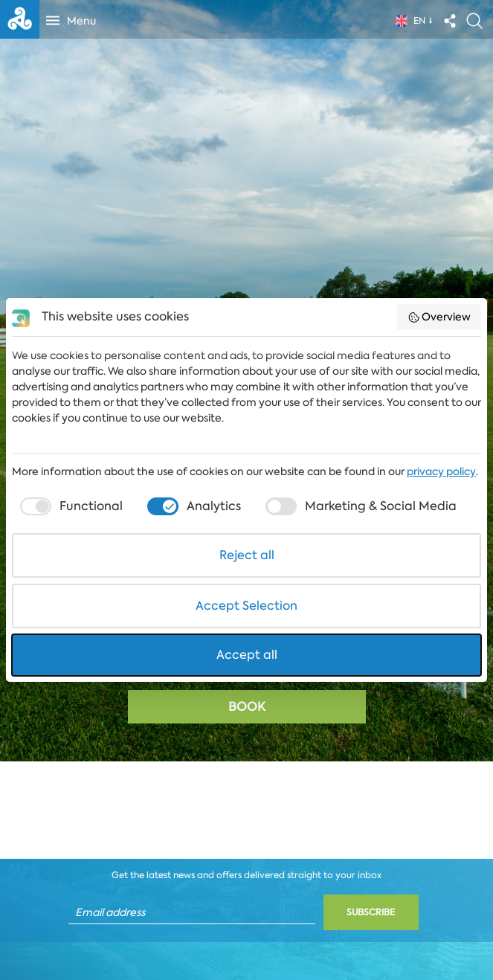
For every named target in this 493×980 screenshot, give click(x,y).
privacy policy (441, 471)
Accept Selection (246, 606)
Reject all (247, 555)
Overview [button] (439, 317)
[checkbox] (70, 506)
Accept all (247, 655)
